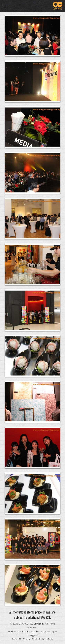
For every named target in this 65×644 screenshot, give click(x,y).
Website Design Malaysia (42, 639)
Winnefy (26, 639)
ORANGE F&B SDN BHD (31, 624)
